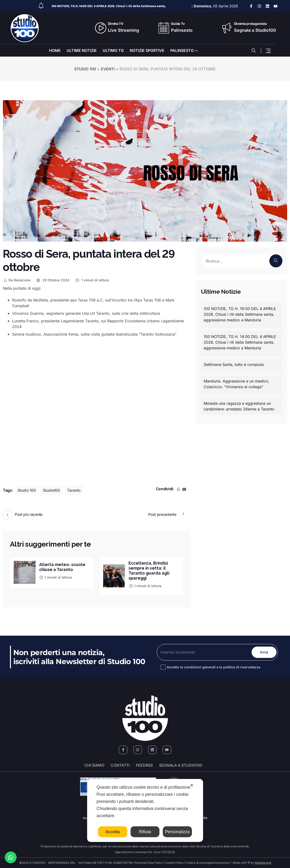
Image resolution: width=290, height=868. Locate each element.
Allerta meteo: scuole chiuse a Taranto (62, 567)
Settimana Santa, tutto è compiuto (234, 364)
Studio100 (52, 490)
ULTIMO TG (113, 50)
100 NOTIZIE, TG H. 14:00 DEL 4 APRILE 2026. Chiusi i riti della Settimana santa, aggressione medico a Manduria (240, 342)
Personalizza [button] (177, 832)
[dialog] (145, 810)
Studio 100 (27, 490)
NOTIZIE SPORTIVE (147, 50)
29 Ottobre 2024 (53, 280)
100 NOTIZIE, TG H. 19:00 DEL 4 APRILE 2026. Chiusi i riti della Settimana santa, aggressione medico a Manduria (240, 314)
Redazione (17, 280)
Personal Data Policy (149, 863)
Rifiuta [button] (145, 832)
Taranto (75, 490)
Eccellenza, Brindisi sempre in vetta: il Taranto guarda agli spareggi (150, 571)
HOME (55, 50)
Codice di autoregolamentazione (207, 863)
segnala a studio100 (181, 765)
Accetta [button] (113, 832)
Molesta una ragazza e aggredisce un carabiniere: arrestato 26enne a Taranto (239, 406)
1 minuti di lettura (92, 280)
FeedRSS (144, 765)
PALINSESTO (182, 50)
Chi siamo (94, 765)
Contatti (120, 765)
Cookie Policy (174, 863)
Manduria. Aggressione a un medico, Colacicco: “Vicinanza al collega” (237, 384)
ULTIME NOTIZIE (82, 50)
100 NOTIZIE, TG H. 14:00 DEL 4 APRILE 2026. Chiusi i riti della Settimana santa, (108, 6)
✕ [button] (192, 785)
